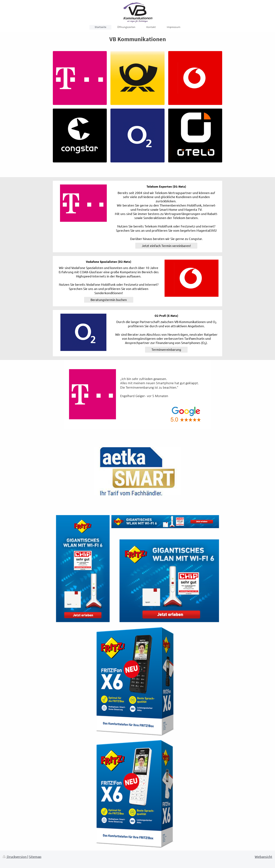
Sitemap (35, 857)
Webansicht (263, 857)
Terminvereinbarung (166, 349)
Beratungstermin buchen (109, 300)
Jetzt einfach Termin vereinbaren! (166, 246)
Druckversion (15, 857)
